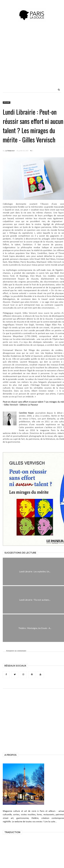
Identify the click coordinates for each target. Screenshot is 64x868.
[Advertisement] (32, 60)
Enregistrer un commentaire (16, 651)
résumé (7, 103)
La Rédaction (10, 151)
